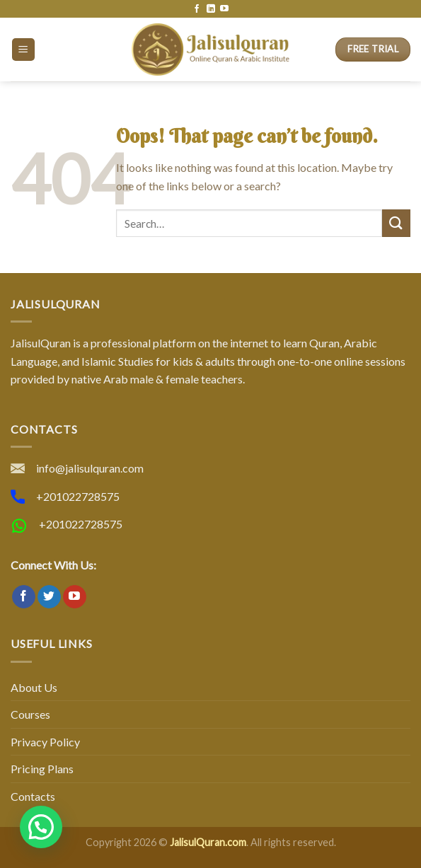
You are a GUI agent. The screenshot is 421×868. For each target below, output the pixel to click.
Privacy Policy (45, 742)
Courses (30, 714)
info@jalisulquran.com (90, 468)
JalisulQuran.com (208, 842)
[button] (41, 827)
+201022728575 (78, 496)
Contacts (33, 796)
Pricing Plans (42, 769)
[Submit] (396, 223)
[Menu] (24, 50)
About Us (34, 687)
